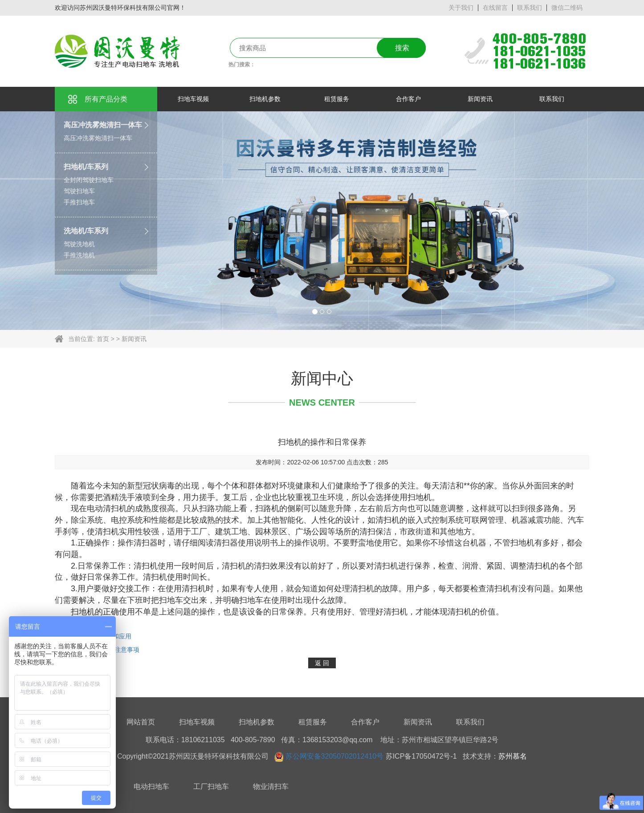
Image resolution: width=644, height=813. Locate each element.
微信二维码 (567, 8)
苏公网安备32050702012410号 (335, 756)
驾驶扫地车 (79, 191)
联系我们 (530, 8)
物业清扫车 (271, 787)
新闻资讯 (134, 339)
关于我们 (461, 8)
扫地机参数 (257, 722)
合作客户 (365, 722)
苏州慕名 (513, 756)
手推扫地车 (79, 202)
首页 (103, 339)
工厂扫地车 (211, 787)
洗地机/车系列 (86, 231)
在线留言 (495, 8)
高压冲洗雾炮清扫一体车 (103, 125)
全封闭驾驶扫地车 (89, 180)
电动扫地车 (151, 787)
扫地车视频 (197, 722)
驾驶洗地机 (79, 244)
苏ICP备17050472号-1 (421, 756)
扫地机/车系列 (86, 167)
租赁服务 (313, 722)
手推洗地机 (79, 255)
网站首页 (141, 722)
